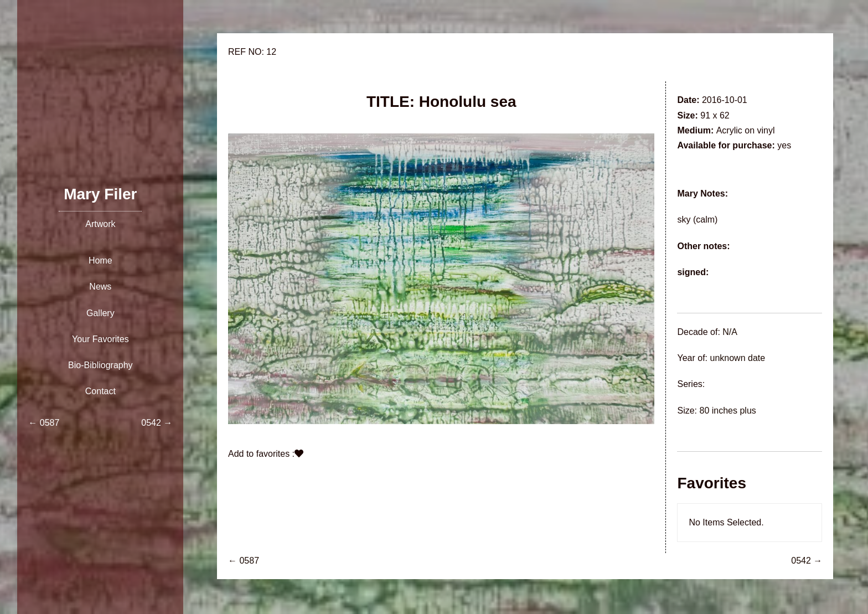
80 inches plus (727, 411)
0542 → (807, 561)
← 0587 (244, 561)
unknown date (737, 358)
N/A (730, 332)
